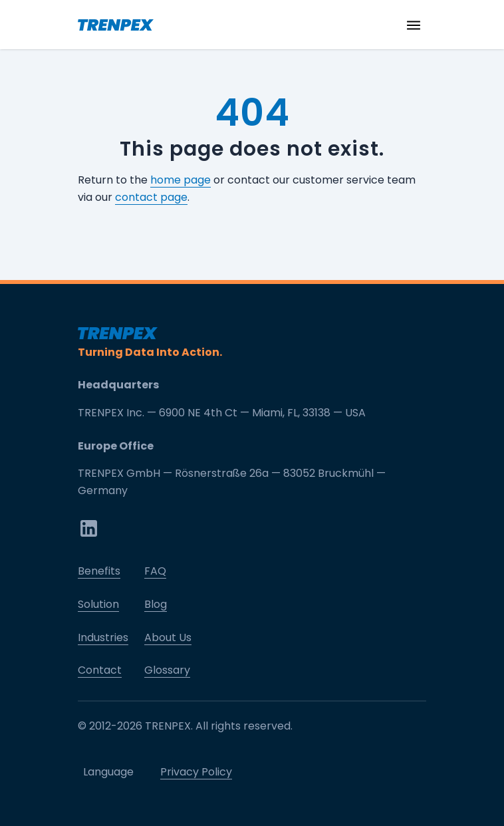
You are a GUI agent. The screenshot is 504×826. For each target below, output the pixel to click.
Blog (156, 604)
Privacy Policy (196, 772)
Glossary (167, 670)
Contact (100, 670)
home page (181, 180)
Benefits (99, 571)
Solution (98, 604)
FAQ (155, 571)
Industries (103, 637)
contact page (151, 197)
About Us (168, 637)
